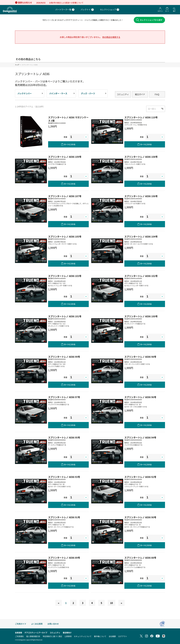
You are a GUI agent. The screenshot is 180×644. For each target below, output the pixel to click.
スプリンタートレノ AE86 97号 (64, 398)
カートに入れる (70, 145)
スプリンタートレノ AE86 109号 (65, 157)
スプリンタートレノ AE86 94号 (140, 438)
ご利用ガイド (21, 624)
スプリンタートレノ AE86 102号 (141, 276)
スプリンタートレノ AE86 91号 (64, 518)
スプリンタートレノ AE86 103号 (65, 276)
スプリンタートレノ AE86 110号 (141, 118)
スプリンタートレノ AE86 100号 (141, 317)
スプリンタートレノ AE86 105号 (65, 237)
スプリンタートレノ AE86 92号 (140, 477)
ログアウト (123, 636)
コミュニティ (123, 95)
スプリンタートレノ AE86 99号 (64, 357)
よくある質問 (37, 624)
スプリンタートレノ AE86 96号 (140, 398)
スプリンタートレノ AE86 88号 (140, 558)
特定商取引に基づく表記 (52, 636)
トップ (17, 65)
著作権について (100, 636)
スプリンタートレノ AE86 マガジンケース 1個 (68, 119)
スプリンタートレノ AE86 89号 (64, 558)
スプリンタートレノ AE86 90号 (140, 518)
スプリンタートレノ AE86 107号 (65, 197)
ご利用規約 (19, 636)
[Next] (121, 603)
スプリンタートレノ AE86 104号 (141, 237)
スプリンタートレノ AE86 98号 (140, 357)
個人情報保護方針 (33, 636)
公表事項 (68, 636)
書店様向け (67, 633)
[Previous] (58, 603)
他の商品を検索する (111, 38)
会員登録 (18, 633)
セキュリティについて (83, 636)
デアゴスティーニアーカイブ (36, 633)
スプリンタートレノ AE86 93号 (64, 477)
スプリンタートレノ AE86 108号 (141, 157)
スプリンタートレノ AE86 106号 (141, 197)
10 (111, 603)
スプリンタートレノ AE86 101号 (65, 317)
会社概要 (112, 636)
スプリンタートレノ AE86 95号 (64, 438)
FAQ (157, 95)
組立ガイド (140, 95)
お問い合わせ (53, 624)
